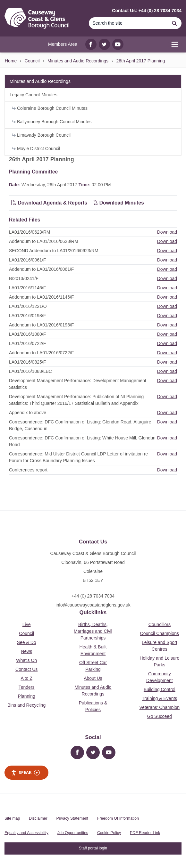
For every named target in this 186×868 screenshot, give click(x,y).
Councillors (160, 624)
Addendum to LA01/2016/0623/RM (44, 241)
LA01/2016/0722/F (27, 343)
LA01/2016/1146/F (27, 288)
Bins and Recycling (26, 705)
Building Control (160, 689)
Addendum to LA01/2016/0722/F (41, 353)
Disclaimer (38, 818)
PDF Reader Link (145, 833)
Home (11, 61)
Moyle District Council (36, 149)
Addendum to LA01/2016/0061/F (41, 269)
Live (27, 624)
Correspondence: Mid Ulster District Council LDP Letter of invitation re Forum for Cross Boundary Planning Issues (78, 457)
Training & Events (159, 698)
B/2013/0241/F (24, 278)
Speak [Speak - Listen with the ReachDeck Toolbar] (25, 772)
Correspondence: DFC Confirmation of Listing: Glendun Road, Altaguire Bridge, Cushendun (80, 425)
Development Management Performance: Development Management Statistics (78, 384)
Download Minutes (118, 203)
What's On (26, 660)
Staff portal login (93, 848)
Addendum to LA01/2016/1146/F (41, 297)
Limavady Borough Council (41, 135)
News (26, 651)
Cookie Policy (109, 833)
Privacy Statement (72, 818)
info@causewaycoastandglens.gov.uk (93, 605)
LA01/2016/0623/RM (30, 232)
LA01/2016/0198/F (27, 316)
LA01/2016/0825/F (27, 362)
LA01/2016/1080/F (27, 334)
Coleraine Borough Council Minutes (50, 108)
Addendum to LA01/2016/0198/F (41, 325)
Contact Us (26, 669)
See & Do (27, 642)
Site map (12, 818)
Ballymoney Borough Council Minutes (52, 122)
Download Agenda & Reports (49, 203)
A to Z (26, 678)
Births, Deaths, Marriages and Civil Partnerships (93, 631)
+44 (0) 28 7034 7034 (93, 596)
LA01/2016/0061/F (27, 260)
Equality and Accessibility (26, 833)
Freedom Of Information (118, 818)
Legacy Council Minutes (34, 95)
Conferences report (28, 470)
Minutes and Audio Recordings (78, 61)
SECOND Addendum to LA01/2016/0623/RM (54, 251)
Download (167, 232)
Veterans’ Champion (160, 707)
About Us (93, 678)
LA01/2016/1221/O (28, 306)
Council (32, 61)
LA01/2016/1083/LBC (30, 371)
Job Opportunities (73, 833)
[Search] (128, 23)
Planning (26, 696)
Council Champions (160, 633)
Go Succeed (160, 716)
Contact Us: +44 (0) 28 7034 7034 (147, 11)
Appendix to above (28, 413)
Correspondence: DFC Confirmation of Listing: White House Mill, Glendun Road (82, 441)
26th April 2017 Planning (140, 61)
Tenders (27, 687)
